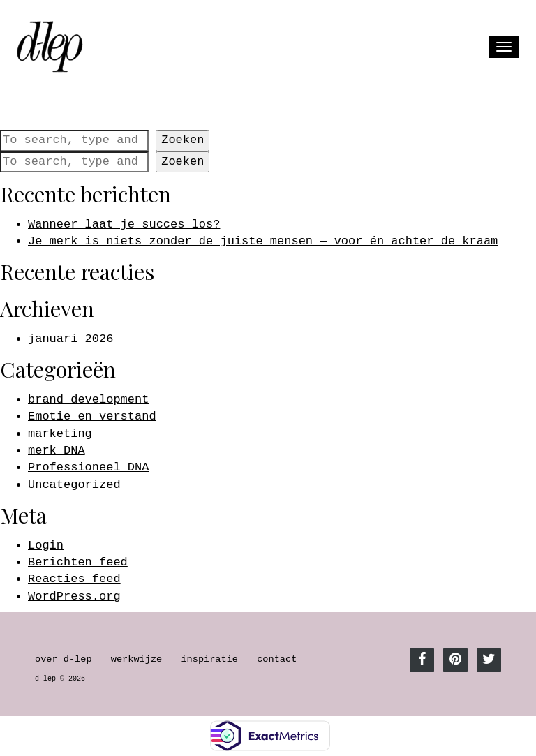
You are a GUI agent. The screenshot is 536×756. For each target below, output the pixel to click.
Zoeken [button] (183, 140)
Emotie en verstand (92, 416)
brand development (88, 400)
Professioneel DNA (88, 467)
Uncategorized (74, 485)
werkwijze (136, 659)
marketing (60, 434)
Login (46, 546)
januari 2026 (70, 339)
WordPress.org (74, 596)
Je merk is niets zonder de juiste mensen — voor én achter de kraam (263, 241)
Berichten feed (78, 562)
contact (277, 659)
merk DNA (57, 451)
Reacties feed (74, 579)
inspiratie (209, 659)
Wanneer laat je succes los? (124, 224)
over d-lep (64, 659)
